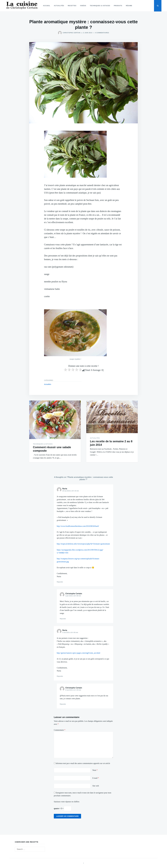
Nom (95, 770)
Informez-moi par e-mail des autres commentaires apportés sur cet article (83, 763)
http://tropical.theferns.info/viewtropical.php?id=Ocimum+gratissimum (83, 544)
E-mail (96, 778)
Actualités (59, 6)
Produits (118, 6)
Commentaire (60, 730)
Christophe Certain (72, 33)
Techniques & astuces (100, 6)
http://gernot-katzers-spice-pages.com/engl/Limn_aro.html (79, 653)
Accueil (47, 6)
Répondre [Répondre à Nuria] (60, 582)
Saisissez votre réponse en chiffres (67, 802)
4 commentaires (102, 33)
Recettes (72, 6)
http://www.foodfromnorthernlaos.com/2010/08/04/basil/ (78, 526)
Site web (96, 786)
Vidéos (83, 6)
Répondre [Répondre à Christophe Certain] (63, 619)
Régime (129, 6)
